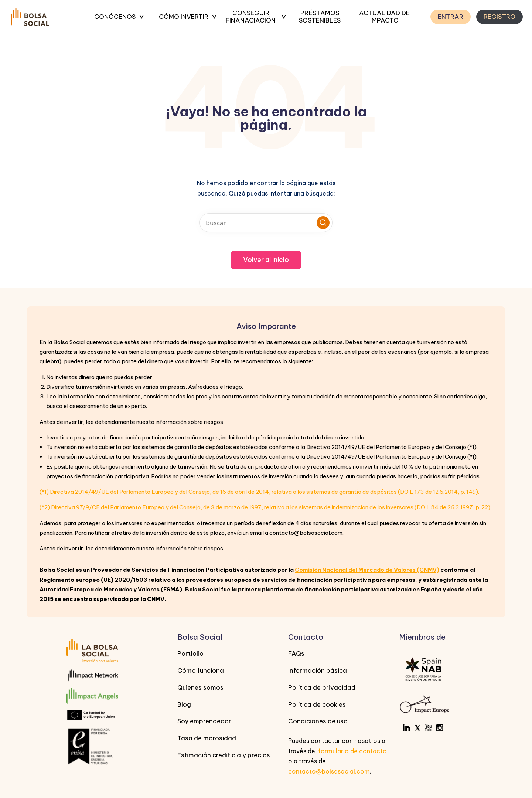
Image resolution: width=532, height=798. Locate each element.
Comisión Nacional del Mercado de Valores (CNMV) (367, 570)
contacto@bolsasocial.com (329, 771)
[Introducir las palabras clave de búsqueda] (266, 223)
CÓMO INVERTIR (184, 17)
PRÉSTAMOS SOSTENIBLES (320, 17)
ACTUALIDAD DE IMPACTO (384, 17)
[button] (323, 223)
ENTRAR (451, 17)
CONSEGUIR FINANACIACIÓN (251, 17)
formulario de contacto (352, 751)
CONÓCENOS (115, 17)
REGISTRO (499, 17)
